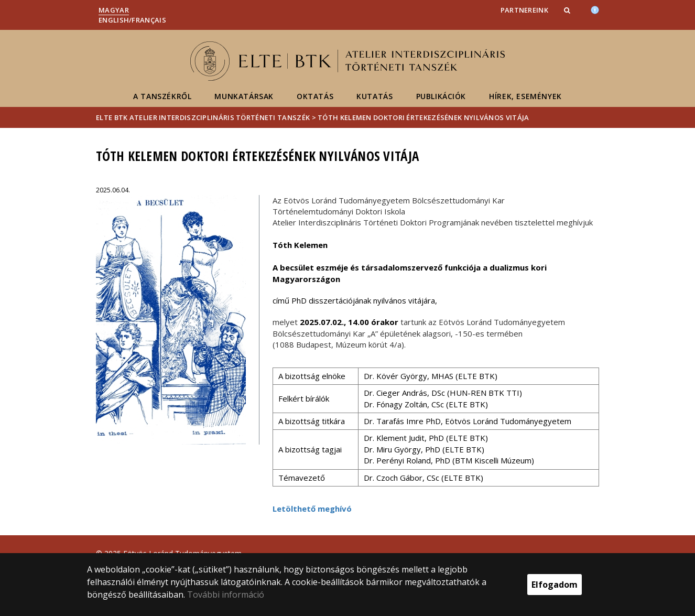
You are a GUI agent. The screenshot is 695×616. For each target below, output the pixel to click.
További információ (226, 595)
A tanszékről (162, 96)
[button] (568, 10)
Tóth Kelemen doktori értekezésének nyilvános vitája (423, 117)
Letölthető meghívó (312, 509)
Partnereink (524, 10)
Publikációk (441, 96)
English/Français (132, 20)
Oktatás (315, 96)
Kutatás (374, 96)
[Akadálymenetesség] (595, 9)
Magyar (114, 10)
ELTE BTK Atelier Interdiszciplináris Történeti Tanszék (203, 117)
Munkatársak (244, 96)
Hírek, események (525, 96)
